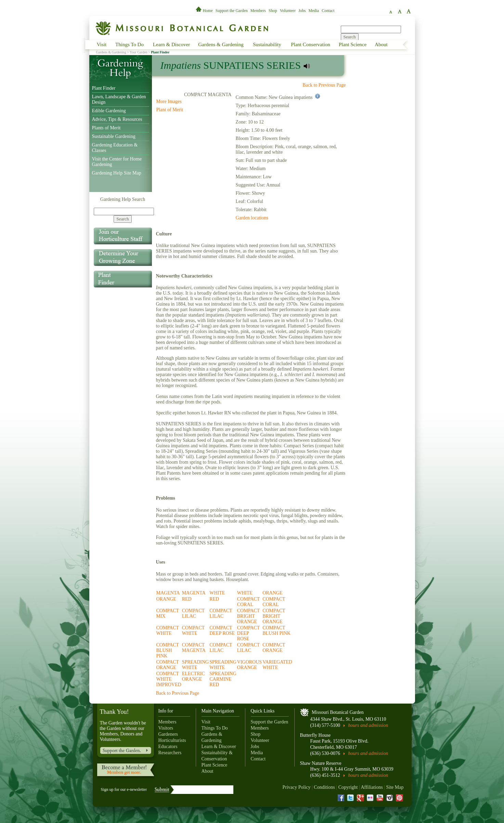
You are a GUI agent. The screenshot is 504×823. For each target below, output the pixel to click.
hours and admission (368, 725)
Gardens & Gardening (221, 44)
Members (258, 11)
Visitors (166, 728)
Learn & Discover (171, 44)
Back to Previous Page (324, 85)
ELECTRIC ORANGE (193, 676)
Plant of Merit (170, 110)
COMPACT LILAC (193, 613)
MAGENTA (168, 593)
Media (314, 11)
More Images (169, 101)
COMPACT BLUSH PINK (276, 631)
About (381, 44)
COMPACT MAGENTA (194, 648)
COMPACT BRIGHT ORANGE (248, 616)
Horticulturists (172, 740)
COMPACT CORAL (248, 602)
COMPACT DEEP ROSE (222, 631)
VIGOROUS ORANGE (249, 665)
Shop (273, 11)
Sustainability (267, 44)
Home (205, 11)
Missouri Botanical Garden (338, 712)
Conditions (324, 787)
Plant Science (353, 44)
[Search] (124, 211)
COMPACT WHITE (168, 631)
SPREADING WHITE (196, 665)
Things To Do (130, 44)
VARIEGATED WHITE (277, 665)
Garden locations (252, 218)
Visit (102, 44)
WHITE (217, 593)
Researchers (170, 753)
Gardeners (168, 734)
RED (187, 599)
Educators (168, 747)
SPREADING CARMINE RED (223, 679)
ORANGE (272, 593)
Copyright (348, 787)
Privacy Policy (296, 787)
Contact (328, 11)
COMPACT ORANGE (274, 648)
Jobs (302, 11)
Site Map (395, 787)
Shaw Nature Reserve (321, 763)
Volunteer (288, 11)
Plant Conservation (311, 44)
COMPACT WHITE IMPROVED (169, 679)
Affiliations (372, 787)
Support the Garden (232, 11)
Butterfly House (315, 735)
